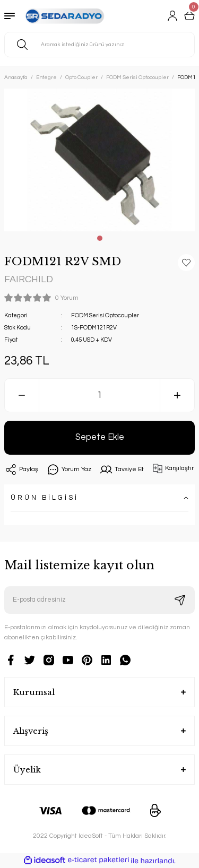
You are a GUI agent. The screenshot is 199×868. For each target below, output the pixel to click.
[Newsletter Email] (99, 600)
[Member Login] (172, 16)
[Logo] (63, 16)
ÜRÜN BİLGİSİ (45, 498)
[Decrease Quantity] (22, 395)
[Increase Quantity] (177, 395)
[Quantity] (99, 395)
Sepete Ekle (100, 437)
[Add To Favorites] (186, 263)
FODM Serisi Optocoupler (105, 315)
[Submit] (180, 600)
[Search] (99, 45)
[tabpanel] (99, 160)
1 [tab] (100, 238)
